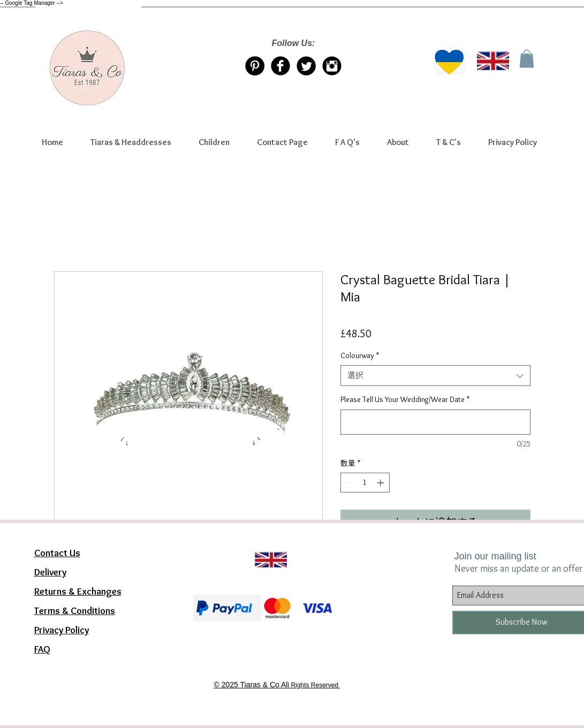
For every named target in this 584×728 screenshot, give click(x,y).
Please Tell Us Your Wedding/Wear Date (405, 399)
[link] (527, 59)
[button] (131, 142)
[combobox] (435, 376)
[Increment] (381, 483)
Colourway (360, 355)
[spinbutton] (365, 483)
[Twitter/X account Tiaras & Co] (306, 66)
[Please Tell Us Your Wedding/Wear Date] (435, 422)
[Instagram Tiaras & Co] (332, 66)
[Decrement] (349, 483)
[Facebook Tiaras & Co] (280, 66)
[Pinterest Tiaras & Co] (255, 66)
